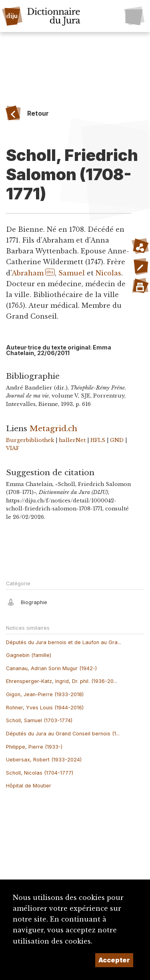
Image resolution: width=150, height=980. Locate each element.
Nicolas (108, 273)
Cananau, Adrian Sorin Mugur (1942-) (51, 668)
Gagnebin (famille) (29, 655)
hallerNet (72, 440)
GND (117, 440)
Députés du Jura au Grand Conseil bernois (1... (63, 734)
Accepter (114, 960)
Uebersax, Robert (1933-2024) (44, 760)
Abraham (28, 273)
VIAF (13, 448)
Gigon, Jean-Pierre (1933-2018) (45, 694)
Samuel (72, 273)
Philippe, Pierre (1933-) (34, 747)
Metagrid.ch (53, 428)
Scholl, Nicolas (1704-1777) (40, 773)
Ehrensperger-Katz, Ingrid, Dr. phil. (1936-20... (62, 681)
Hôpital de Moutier (29, 786)
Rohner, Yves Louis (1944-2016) (45, 708)
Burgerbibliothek (30, 440)
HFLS (98, 440)
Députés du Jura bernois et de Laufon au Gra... (64, 642)
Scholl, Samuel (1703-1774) (39, 720)
